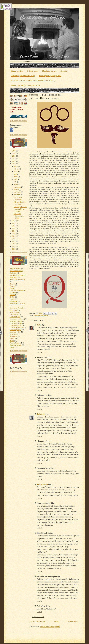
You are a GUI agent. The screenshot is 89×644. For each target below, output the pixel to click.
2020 (14, 234)
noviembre (18, 192)
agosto (16, 184)
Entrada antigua (74, 621)
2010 (14, 153)
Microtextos (14, 336)
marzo (16, 172)
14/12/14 (39, 352)
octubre (17, 190)
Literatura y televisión (17, 328)
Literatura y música (16, 321)
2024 (14, 244)
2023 (14, 241)
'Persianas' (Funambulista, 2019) (23, 76)
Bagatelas (13, 284)
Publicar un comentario (38, 617)
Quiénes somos (33, 71)
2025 (14, 246)
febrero (16, 169)
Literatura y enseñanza (17, 319)
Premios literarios (15, 343)
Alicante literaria (15, 269)
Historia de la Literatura (17, 304)
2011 (14, 156)
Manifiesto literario (49, 71)
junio (16, 179)
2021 (14, 236)
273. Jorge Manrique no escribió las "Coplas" (20, 209)
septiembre (18, 187)
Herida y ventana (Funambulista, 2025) (25, 85)
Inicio (56, 621)
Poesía (12, 341)
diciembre (17, 195)
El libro (12, 297)
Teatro (12, 347)
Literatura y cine (15, 317)
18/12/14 (39, 612)
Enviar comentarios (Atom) (50, 627)
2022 (14, 239)
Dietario (12, 295)
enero (16, 166)
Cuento (12, 286)
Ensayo (12, 299)
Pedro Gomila (42, 484)
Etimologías (14, 301)
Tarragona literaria (16, 345)
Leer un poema (14, 315)
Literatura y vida (15, 332)
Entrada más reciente (37, 621)
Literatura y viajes (15, 330)
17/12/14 (39, 601)
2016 (14, 223)
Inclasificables (14, 312)
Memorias (13, 334)
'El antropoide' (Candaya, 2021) (50, 76)
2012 (14, 159)
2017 (14, 226)
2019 (14, 231)
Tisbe (39, 325)
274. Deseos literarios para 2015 (19, 216)
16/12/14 (39, 436)
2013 (14, 161)
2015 (14, 221)
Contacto (64, 71)
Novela (12, 339)
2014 (14, 164)
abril (16, 174)
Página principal (17, 71)
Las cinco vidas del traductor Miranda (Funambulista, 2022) (33, 81)
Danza (12, 288)
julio (16, 182)
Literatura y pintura (16, 323)
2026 (14, 249)
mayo (16, 177)
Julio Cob (41, 414)
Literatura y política (16, 325)
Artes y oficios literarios (17, 280)
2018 (14, 228)
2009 (14, 151)
